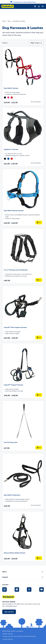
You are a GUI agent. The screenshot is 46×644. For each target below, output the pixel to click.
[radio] (5, 98)
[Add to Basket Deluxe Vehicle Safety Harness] (39, 558)
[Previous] (2, 2)
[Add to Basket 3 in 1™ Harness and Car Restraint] (39, 280)
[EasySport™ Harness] (23, 137)
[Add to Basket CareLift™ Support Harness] (39, 395)
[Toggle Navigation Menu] (43, 6)
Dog (9, 21)
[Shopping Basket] (35, 6)
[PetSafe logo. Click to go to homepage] (8, 6)
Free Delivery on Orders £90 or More (25, 2)
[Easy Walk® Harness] (23, 76)
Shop (4, 21)
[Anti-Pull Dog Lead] (23, 426)
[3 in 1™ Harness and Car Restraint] (23, 256)
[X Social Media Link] (29, 589)
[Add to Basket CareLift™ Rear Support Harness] (39, 337)
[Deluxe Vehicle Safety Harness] (23, 536)
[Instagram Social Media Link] (4, 589)
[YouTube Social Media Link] (42, 589)
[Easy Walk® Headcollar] (23, 481)
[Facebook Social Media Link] (17, 589)
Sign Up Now (9, 612)
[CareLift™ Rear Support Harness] (23, 313)
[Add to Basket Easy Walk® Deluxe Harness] (39, 222)
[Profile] (39, 6)
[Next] (44, 2)
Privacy (5, 636)
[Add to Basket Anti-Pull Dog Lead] (39, 448)
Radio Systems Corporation (15, 631)
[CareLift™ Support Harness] (23, 371)
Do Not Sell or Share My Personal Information (22, 636)
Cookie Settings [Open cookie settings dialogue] (8, 639)
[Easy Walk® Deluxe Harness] (23, 197)
